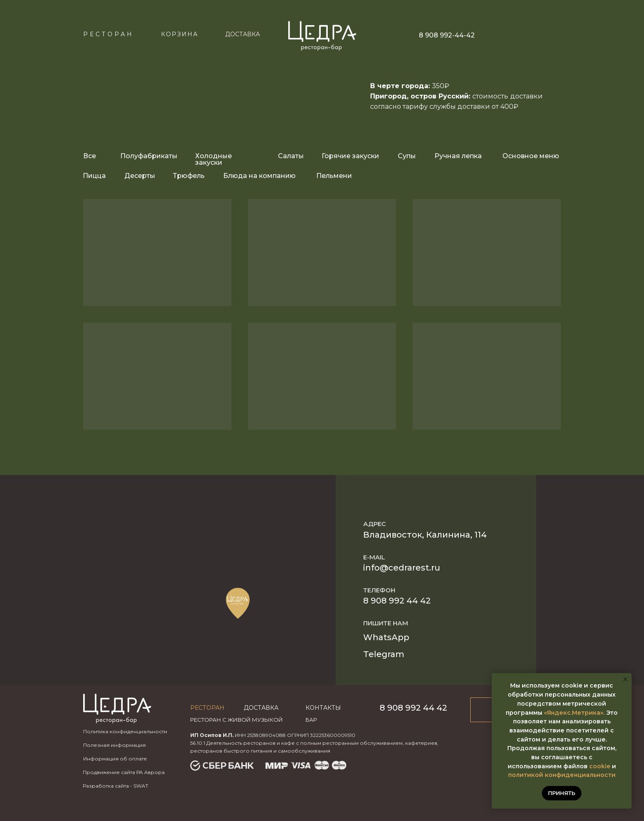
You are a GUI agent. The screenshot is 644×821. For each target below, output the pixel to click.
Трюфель (189, 176)
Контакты (323, 708)
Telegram (384, 654)
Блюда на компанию (259, 176)
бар (311, 720)
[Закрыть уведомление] (625, 679)
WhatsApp (386, 637)
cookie (600, 766)
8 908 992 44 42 (397, 601)
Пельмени (334, 176)
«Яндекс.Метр (566, 713)
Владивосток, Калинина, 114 (425, 535)
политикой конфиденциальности (562, 775)
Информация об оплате (115, 759)
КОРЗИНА (180, 34)
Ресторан (108, 34)
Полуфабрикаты (149, 156)
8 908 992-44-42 (447, 35)
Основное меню (531, 156)
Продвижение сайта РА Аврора (124, 772)
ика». (597, 713)
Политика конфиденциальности (125, 731)
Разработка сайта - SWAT (115, 786)
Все (90, 156)
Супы (407, 156)
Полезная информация (114, 745)
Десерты (140, 176)
